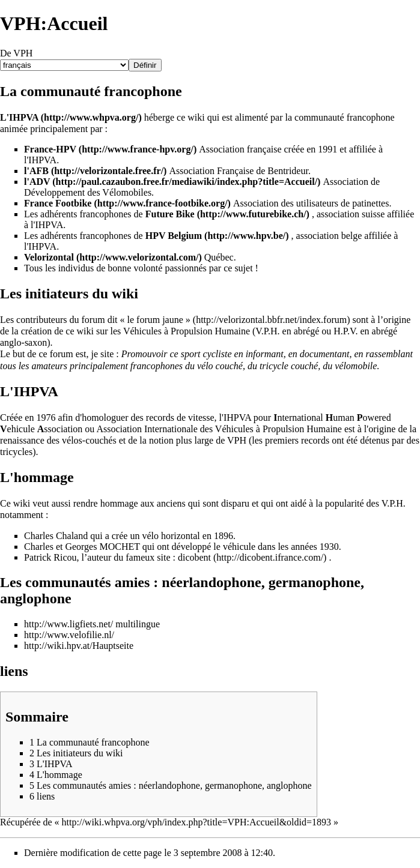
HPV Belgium (174, 236)
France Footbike (58, 203)
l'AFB (36, 171)
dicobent (194, 557)
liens (14, 671)
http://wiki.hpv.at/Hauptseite (79, 646)
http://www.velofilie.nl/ (69, 635)
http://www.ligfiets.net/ (68, 624)
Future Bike (170, 214)
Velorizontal (49, 257)
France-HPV (50, 149)
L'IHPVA (19, 117)
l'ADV (37, 182)
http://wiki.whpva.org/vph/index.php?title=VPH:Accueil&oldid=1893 (196, 822)
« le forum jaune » (155, 320)
